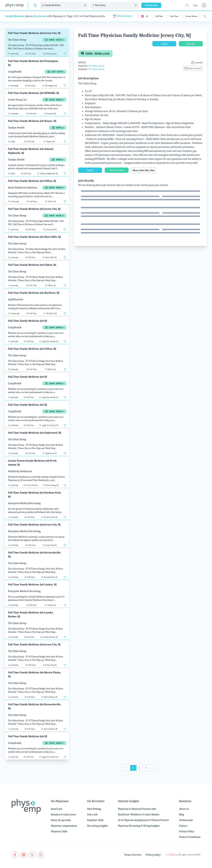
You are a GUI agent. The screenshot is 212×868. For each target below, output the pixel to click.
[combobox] (64, 5)
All (147, 16)
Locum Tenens (191, 16)
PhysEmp (173, 855)
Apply (164, 44)
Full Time (159, 16)
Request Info (117, 170)
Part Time (174, 16)
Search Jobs (151, 5)
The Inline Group (96, 66)
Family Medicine (15, 16)
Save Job (191, 44)
